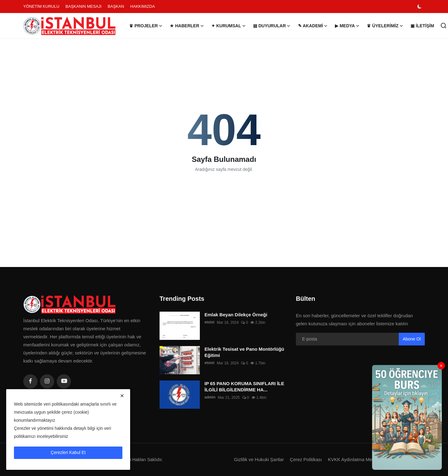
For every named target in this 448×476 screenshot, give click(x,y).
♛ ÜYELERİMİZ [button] (385, 26)
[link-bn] (407, 417)
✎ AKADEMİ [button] (313, 26)
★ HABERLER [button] (187, 26)
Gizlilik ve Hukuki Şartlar (258, 459)
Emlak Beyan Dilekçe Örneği (236, 315)
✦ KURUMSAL (228, 26)
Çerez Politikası (305, 459)
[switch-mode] (420, 7)
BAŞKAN (116, 6)
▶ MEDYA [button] (347, 26)
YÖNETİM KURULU (41, 6)
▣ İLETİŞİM (422, 26)
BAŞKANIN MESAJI (83, 6)
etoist (209, 323)
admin (210, 398)
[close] (122, 396)
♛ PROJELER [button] (146, 26)
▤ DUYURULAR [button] (272, 26)
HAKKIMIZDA (142, 6)
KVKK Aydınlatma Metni (352, 459)
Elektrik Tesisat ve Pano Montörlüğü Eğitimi (244, 352)
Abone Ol (412, 339)
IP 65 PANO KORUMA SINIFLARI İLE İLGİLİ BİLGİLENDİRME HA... (244, 387)
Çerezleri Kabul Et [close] (68, 452)
